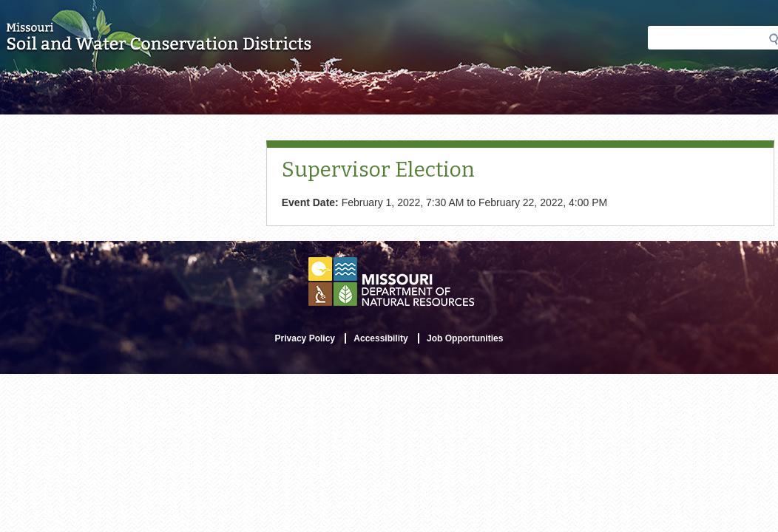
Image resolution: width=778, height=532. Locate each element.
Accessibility (380, 338)
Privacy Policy (305, 338)
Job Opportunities (465, 338)
